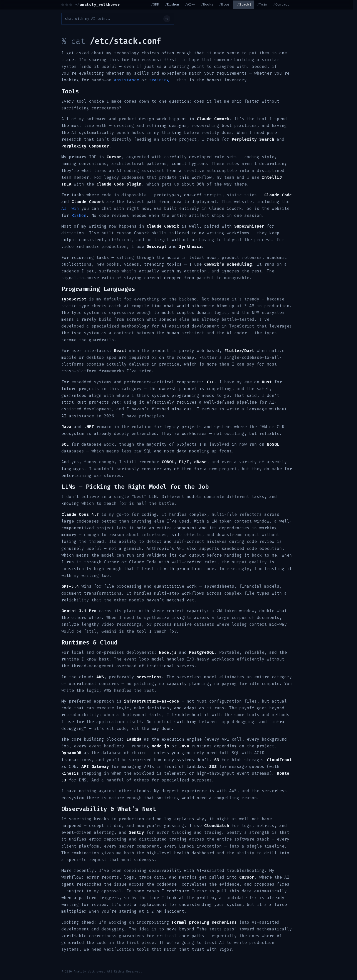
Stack (244, 4)
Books (208, 4)
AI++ (191, 4)
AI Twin (70, 208)
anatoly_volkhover (97, 5)
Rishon (173, 4)
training (159, 80)
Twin (263, 4)
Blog (225, 4)
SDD (156, 4)
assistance (127, 80)
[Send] (167, 19)
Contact (282, 4)
